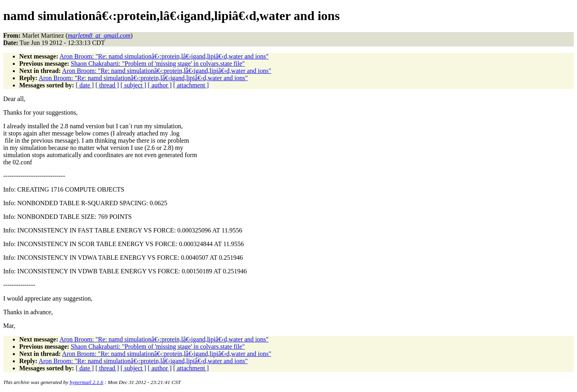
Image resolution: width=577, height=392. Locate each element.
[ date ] (85, 85)
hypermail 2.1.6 (87, 382)
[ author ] (160, 85)
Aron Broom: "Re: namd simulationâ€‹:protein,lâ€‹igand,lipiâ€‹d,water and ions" (164, 56)
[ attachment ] (191, 85)
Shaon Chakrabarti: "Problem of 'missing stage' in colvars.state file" (158, 64)
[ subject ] (133, 85)
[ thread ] (107, 85)
